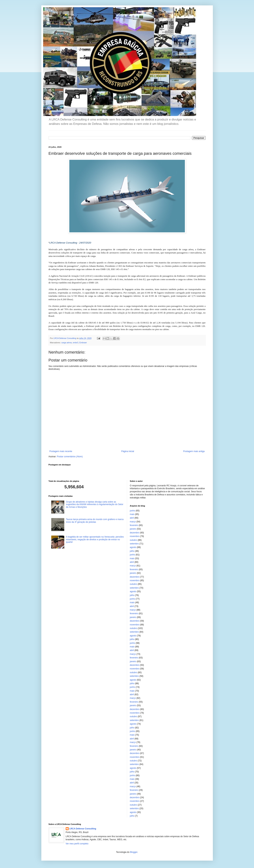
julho (132, 551)
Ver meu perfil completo (77, 844)
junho (132, 511)
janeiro (133, 529)
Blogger (134, 852)
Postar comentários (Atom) (70, 457)
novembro (135, 536)
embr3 (76, 343)
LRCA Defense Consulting (83, 829)
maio (132, 514)
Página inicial (128, 451)
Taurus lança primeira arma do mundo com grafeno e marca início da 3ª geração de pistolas (95, 521)
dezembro (135, 533)
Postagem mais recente (61, 451)
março (133, 522)
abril (132, 518)
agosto (133, 547)
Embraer (83, 343)
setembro (134, 544)
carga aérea (67, 343)
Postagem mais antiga (194, 451)
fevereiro (134, 525)
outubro (133, 540)
